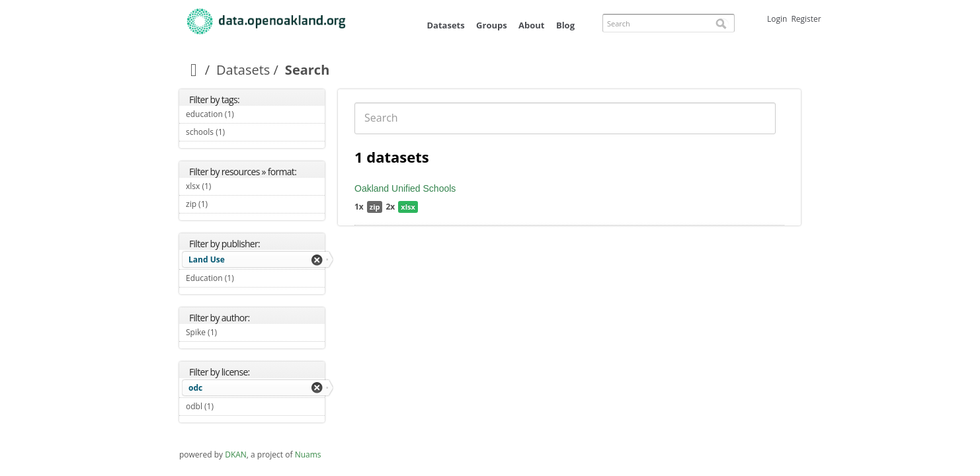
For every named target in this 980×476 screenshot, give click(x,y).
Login (777, 19)
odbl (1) (229, 406)
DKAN (236, 455)
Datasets (445, 25)
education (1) (249, 114)
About (531, 25)
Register (806, 19)
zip (375, 207)
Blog (565, 25)
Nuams (308, 455)
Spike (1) (232, 332)
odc (195, 388)
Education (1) (249, 278)
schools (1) (240, 132)
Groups (492, 25)
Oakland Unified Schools (405, 188)
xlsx (408, 207)
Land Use (207, 259)
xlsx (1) (226, 186)
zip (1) (223, 204)
